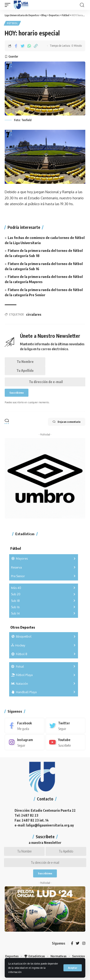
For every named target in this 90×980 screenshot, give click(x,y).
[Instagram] (25, 742)
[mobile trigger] (9, 5)
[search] (82, 5)
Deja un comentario (67, 422)
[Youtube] (65, 742)
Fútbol (12, 23)
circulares (34, 314)
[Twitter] (65, 726)
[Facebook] (25, 726)
